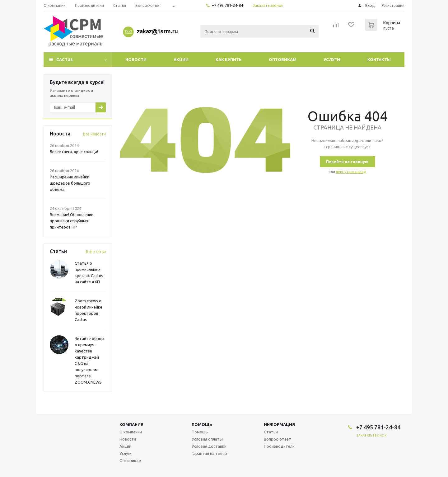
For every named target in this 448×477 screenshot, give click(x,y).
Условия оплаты (207, 439)
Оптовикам (283, 59)
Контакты (379, 59)
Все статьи (96, 252)
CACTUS (65, 59)
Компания (131, 424)
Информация (279, 424)
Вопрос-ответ (278, 439)
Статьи (271, 432)
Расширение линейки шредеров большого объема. (70, 183)
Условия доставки (209, 446)
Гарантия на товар (209, 453)
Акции (181, 59)
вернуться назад (351, 172)
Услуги (332, 59)
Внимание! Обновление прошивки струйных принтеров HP (72, 221)
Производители (279, 446)
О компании (131, 432)
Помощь (202, 424)
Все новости (94, 134)
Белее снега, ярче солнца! (74, 152)
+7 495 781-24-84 (227, 5)
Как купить (229, 59)
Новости (136, 59)
